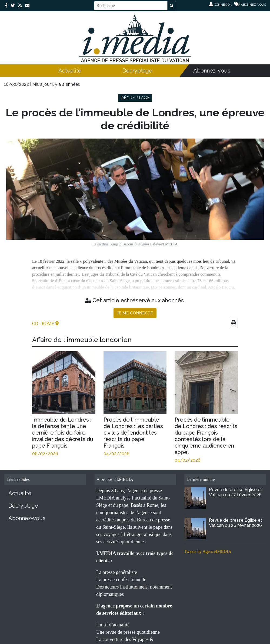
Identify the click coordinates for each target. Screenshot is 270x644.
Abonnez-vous (212, 71)
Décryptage (137, 71)
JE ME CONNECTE (135, 313)
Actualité (70, 71)
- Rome (47, 323)
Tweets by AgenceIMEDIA (208, 551)
